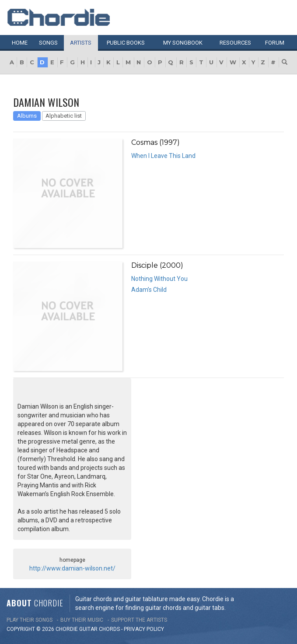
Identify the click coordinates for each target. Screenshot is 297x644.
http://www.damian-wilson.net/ (72, 568)
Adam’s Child (149, 290)
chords (109, 629)
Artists (81, 43)
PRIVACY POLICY (144, 629)
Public (126, 43)
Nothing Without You (159, 279)
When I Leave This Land (163, 156)
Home (20, 43)
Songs (48, 43)
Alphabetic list (64, 116)
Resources (235, 43)
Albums (27, 116)
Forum (275, 43)
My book (183, 43)
